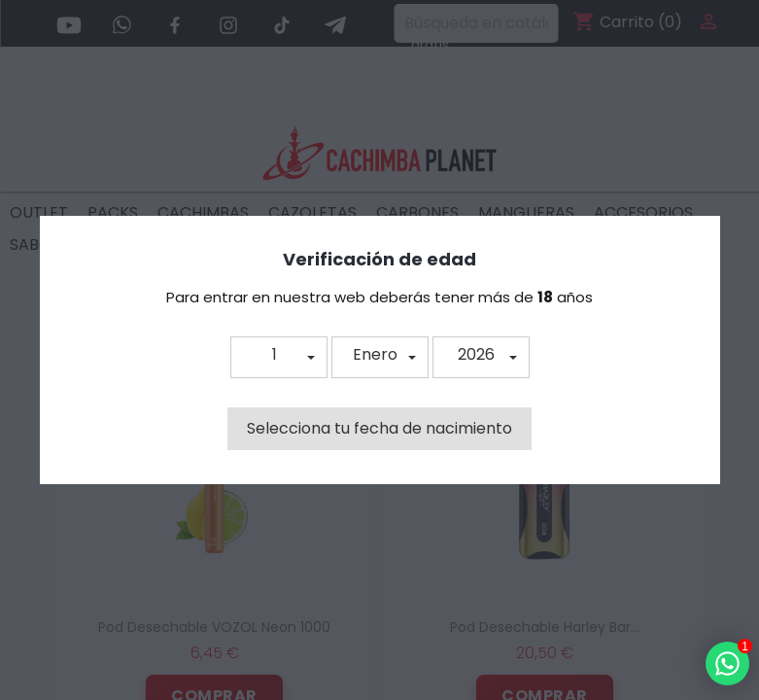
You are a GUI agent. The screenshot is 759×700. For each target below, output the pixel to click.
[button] (279, 357)
